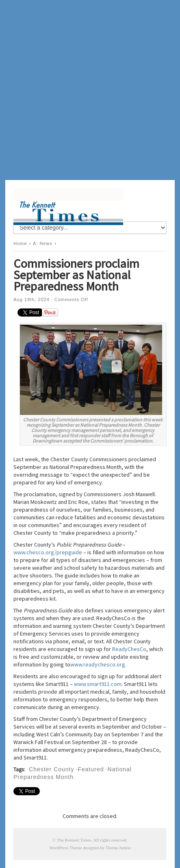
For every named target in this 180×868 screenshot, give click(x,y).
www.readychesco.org (98, 664)
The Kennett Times (74, 840)
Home (20, 243)
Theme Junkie (118, 848)
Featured (91, 769)
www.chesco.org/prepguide (48, 552)
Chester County (51, 769)
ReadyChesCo (129, 649)
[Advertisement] (90, 90)
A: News (43, 243)
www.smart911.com (98, 684)
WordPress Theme (65, 848)
